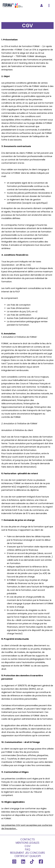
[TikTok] (32, 862)
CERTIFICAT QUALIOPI (28, 856)
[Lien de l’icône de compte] (42, 5)
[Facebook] (41, 862)
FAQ (28, 850)
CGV (28, 846)
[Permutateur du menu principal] (49, 5)
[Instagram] (14, 862)
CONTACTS (27, 839)
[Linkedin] (23, 862)
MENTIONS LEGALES (27, 843)
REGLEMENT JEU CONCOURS (27, 853)
